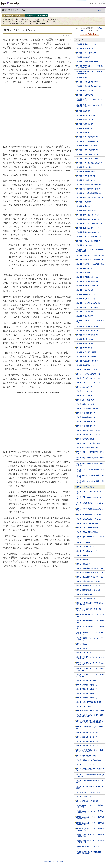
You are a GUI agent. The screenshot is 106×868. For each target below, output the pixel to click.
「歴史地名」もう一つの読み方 (38, 15)
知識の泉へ (101, 10)
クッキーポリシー (49, 862)
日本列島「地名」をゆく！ (14, 15)
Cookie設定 (60, 862)
